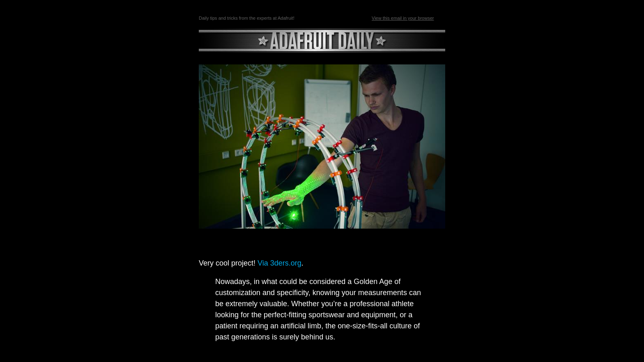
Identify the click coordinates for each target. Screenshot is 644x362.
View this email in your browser (403, 18)
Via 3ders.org (279, 263)
